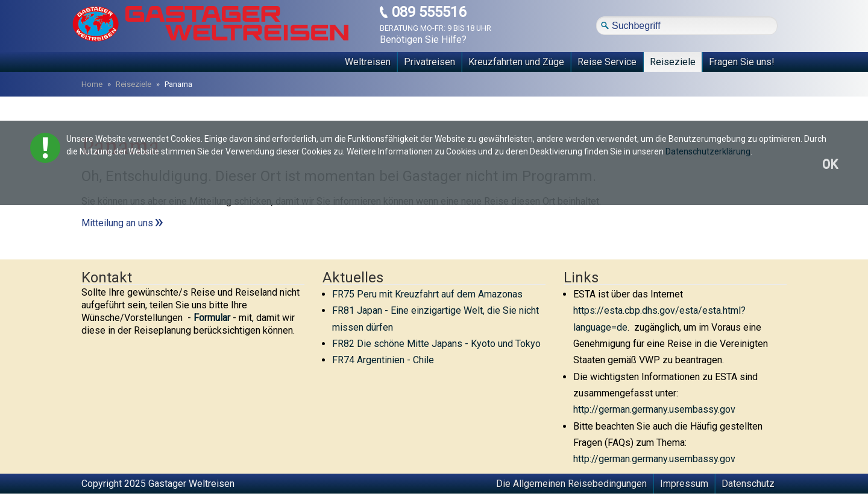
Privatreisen (429, 62)
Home (92, 84)
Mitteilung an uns (117, 223)
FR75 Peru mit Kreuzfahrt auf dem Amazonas (427, 294)
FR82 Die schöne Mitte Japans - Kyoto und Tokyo (436, 344)
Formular (212, 318)
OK (830, 164)
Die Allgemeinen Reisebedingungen (571, 484)
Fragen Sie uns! (742, 62)
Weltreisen (368, 62)
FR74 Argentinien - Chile (383, 360)
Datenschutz (748, 484)
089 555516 (429, 12)
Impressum (684, 484)
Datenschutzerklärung (708, 151)
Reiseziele (673, 62)
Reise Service (607, 62)
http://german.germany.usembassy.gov (654, 409)
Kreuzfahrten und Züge (516, 62)
